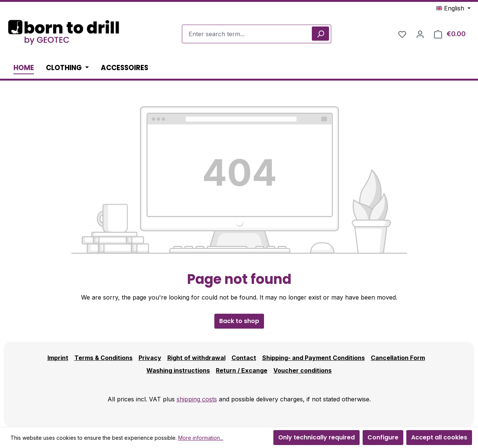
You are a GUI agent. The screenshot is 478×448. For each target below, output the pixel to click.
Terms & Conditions (103, 358)
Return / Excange (242, 370)
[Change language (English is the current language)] (453, 8)
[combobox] (257, 34)
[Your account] (420, 34)
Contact (244, 358)
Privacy (150, 358)
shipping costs (197, 399)
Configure (383, 437)
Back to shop (239, 321)
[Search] (320, 34)
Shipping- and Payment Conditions (314, 358)
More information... (201, 438)
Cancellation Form (398, 358)
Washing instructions (178, 370)
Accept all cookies (439, 437)
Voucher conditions (302, 370)
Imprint (58, 358)
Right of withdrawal (196, 358)
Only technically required (316, 437)
